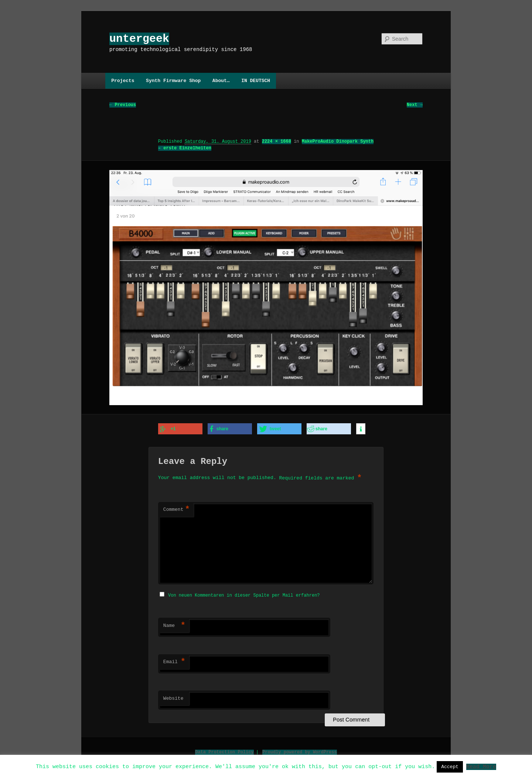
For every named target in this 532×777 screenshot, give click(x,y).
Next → (415, 105)
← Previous (123, 105)
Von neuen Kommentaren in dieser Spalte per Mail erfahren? (244, 594)
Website (173, 698)
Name (174, 625)
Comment (177, 509)
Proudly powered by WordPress (300, 751)
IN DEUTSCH (256, 81)
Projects (123, 81)
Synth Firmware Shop (173, 81)
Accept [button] (450, 767)
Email (174, 661)
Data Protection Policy (224, 751)
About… (221, 81)
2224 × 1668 (277, 142)
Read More (481, 766)
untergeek (139, 39)
